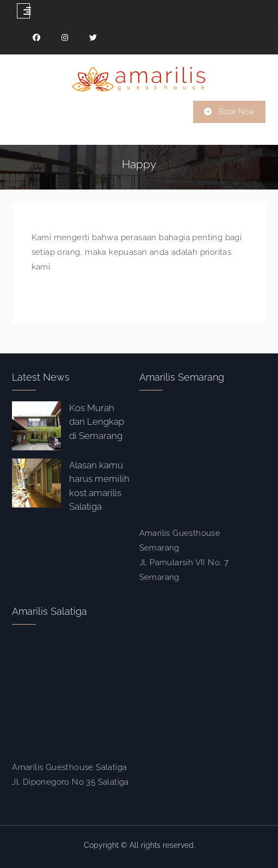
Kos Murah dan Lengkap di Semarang (97, 422)
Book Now (237, 112)
